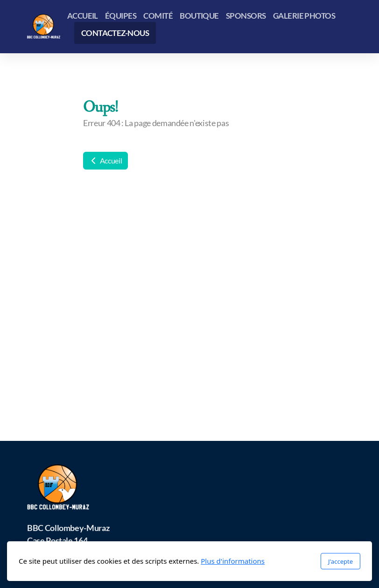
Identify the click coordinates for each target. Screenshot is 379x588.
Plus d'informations (233, 561)
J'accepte (340, 561)
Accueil (105, 160)
